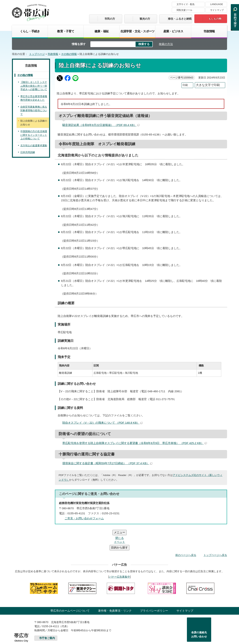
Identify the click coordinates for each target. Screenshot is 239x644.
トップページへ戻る (215, 533)
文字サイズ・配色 (186, 4)
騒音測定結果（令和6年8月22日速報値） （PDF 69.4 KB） (101, 125)
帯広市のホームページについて (70, 588)
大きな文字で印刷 (208, 85)
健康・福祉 (102, 31)
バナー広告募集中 (119, 554)
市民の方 (110, 19)
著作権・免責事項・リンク (115, 588)
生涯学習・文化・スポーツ (137, 31)
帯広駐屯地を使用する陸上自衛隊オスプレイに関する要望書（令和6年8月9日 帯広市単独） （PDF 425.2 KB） (135, 443)
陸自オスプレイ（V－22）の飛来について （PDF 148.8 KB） (103, 423)
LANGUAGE (217, 4)
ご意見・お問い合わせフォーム (84, 518)
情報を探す (79, 44)
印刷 (185, 85)
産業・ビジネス (173, 31)
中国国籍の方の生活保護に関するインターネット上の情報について (34, 135)
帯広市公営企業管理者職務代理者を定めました (34, 98)
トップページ (37, 54)
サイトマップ (217, 10)
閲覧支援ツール (184, 10)
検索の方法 (166, 44)
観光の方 (145, 19)
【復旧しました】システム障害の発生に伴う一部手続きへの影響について (34, 86)
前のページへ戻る (186, 533)
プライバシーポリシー (154, 588)
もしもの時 (215, 19)
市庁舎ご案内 (47, 616)
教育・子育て (66, 31)
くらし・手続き (30, 31)
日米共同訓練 (28, 152)
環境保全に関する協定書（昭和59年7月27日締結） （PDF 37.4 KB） (107, 463)
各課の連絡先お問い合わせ (199, 612)
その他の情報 (69, 54)
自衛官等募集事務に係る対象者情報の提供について (34, 110)
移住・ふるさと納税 (180, 19)
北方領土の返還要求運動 (34, 145)
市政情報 (209, 31)
